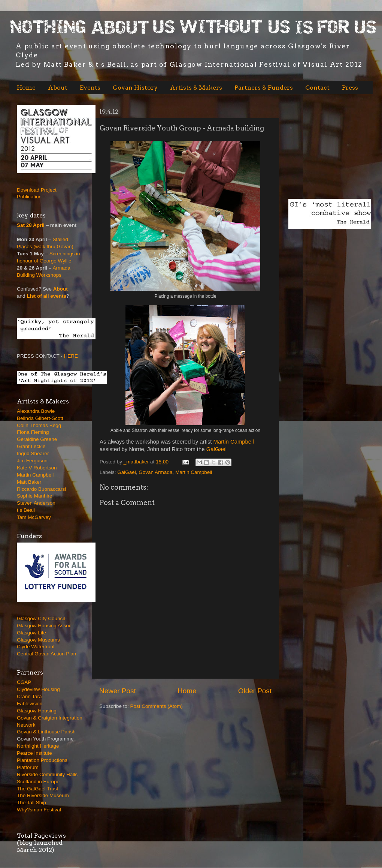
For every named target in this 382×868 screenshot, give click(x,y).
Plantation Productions (42, 760)
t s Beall (26, 510)
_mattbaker (137, 462)
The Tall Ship (31, 803)
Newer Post (118, 691)
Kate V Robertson (37, 468)
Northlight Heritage (38, 746)
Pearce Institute (34, 753)
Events (90, 88)
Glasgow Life (31, 633)
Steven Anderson (36, 503)
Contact (317, 88)
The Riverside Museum (43, 795)
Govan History (135, 88)
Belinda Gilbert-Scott (40, 418)
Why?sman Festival (39, 810)
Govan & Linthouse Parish (46, 732)
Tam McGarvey (34, 517)
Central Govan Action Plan (46, 654)
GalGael (216, 449)
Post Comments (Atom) (157, 706)
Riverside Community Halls (47, 774)
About (58, 88)
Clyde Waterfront (36, 647)
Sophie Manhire (35, 496)
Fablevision (30, 704)
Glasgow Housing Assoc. (45, 626)
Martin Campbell (234, 442)
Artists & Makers (196, 88)
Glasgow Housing (37, 711)
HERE (71, 356)
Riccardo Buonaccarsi (41, 489)
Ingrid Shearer (33, 453)
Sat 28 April (31, 225)
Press (350, 88)
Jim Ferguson (32, 461)
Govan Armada (155, 472)
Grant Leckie (31, 446)
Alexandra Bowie (36, 411)
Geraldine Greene (37, 439)
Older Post (255, 691)
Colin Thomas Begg (39, 425)
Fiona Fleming (33, 432)
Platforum (28, 767)
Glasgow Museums (38, 640)
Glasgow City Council (41, 618)
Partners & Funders (264, 88)
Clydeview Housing (38, 689)
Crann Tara (29, 696)
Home (26, 88)
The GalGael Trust (37, 789)
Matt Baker (29, 482)
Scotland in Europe (38, 782)
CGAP (24, 682)
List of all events (46, 296)
